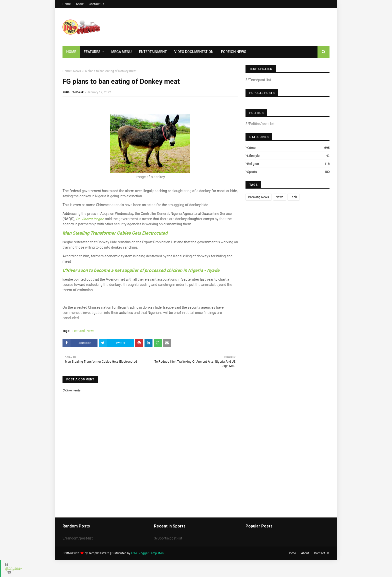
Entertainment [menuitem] (153, 52)
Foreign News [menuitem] (234, 52)
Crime (288, 148)
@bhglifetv (13, 568)
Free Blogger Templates (147, 553)
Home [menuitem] (71, 52)
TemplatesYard (99, 553)
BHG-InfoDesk (73, 92)
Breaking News (259, 197)
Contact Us (96, 4)
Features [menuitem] (92, 52)
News (77, 71)
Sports (288, 172)
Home (67, 4)
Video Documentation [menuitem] (194, 52)
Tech (294, 197)
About (80, 4)
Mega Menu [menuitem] (121, 52)
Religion (288, 164)
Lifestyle (288, 156)
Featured (79, 331)
